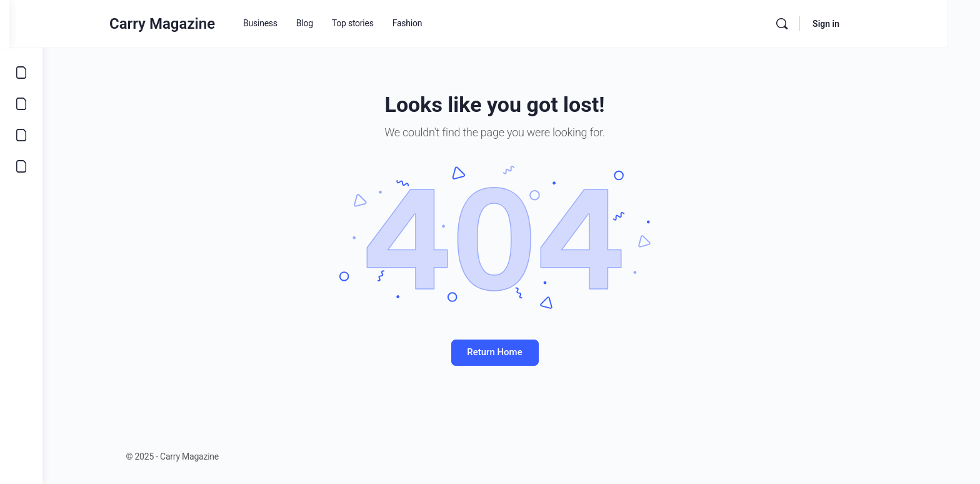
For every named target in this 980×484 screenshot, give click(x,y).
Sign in (859, 24)
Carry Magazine (195, 24)
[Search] (815, 24)
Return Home (511, 352)
